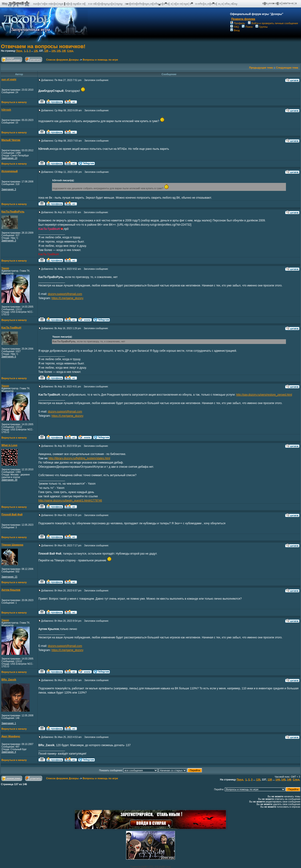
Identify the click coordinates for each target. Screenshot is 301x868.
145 (59, 51)
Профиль (238, 23)
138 (46, 51)
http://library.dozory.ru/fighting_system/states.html (79, 458)
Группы (261, 27)
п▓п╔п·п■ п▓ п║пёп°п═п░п (280, 3)
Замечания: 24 (9, 158)
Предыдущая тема (261, 68)
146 (64, 51)
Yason (5, 268)
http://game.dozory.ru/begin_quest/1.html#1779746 (70, 501)
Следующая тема (287, 68)
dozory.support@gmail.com (65, 294)
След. (70, 51)
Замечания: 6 (9, 357)
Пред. (19, 51)
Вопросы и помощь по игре (100, 60)
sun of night (9, 79)
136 (36, 51)
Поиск (247, 27)
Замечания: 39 (9, 480)
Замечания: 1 (9, 723)
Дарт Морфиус (11, 736)
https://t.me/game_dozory (67, 298)
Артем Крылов (11, 590)
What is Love (9, 445)
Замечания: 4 (9, 752)
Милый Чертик (11, 140)
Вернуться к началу (14, 102)
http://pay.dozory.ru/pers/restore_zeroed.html (264, 395)
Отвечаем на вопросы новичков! (43, 46)
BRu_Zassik (9, 679)
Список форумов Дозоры (62, 60)
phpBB (144, 867)
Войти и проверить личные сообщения (273, 23)
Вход (235, 30)
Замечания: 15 (9, 577)
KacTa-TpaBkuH (11, 328)
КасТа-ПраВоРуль (13, 212)
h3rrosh (6, 110)
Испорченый (10, 171)
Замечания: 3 (9, 189)
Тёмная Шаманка (12, 545)
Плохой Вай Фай (12, 514)
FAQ (235, 27)
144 (53, 51)
